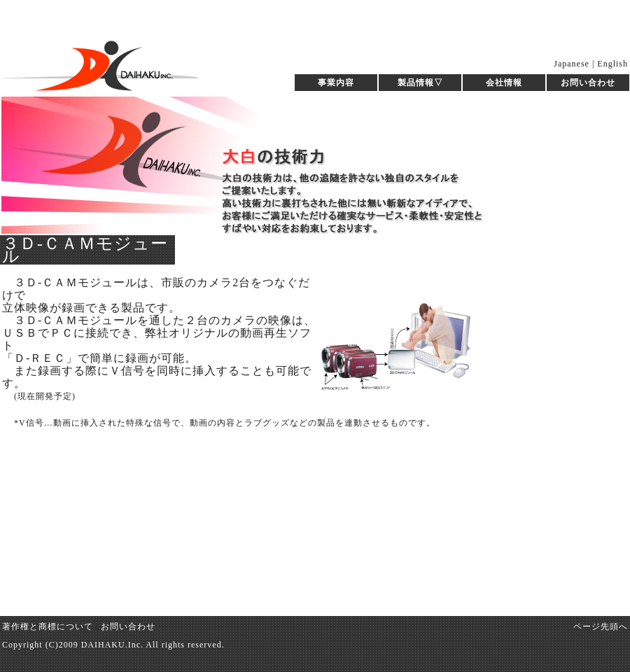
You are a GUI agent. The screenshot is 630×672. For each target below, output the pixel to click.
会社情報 (504, 83)
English (612, 64)
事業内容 (336, 83)
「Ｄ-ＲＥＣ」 (40, 358)
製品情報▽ (420, 83)
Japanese (572, 64)
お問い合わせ (588, 83)
